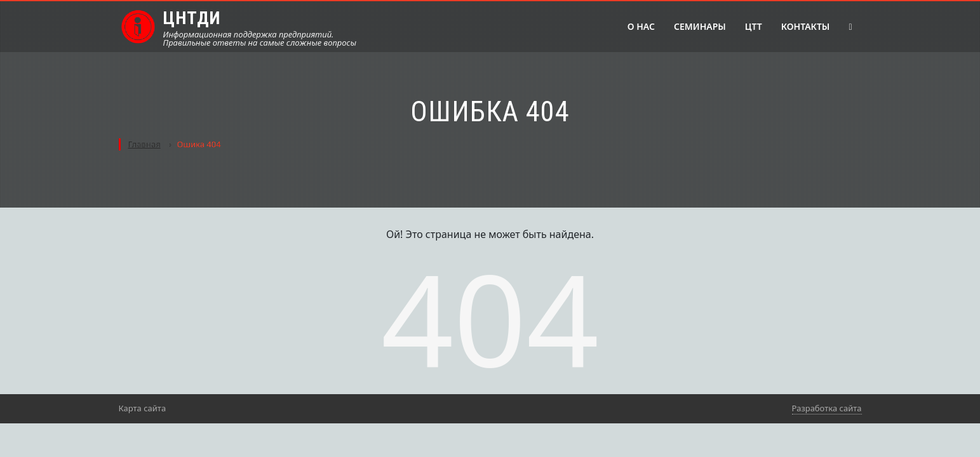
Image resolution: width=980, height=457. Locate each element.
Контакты (806, 26)
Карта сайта (143, 408)
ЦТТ (754, 26)
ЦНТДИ (192, 18)
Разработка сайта (827, 408)
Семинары (700, 26)
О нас (641, 26)
